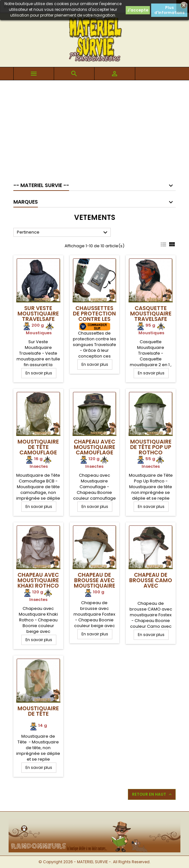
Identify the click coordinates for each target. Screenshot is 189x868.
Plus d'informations (169, 10)
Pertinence (63, 233)
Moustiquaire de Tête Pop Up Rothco (151, 447)
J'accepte (138, 10)
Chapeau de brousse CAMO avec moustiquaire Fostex (151, 586)
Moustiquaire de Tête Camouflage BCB (38, 450)
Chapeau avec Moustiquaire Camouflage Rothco (94, 450)
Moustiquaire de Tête (38, 711)
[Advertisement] (94, 128)
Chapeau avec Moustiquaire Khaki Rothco (38, 580)
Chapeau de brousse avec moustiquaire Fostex (94, 583)
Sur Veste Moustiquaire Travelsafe (38, 314)
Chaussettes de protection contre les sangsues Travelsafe (94, 319)
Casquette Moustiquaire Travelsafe (151, 314)
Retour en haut (152, 794)
